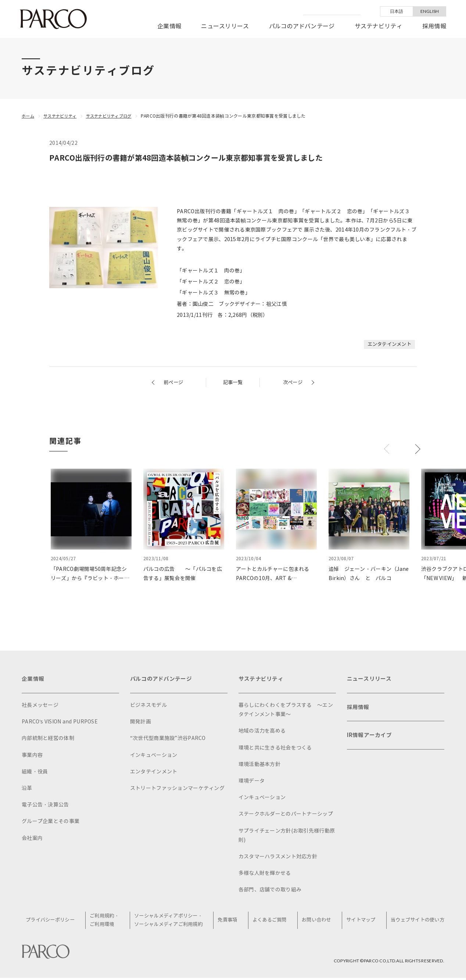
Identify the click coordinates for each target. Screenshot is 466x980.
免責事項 (230, 922)
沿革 (27, 790)
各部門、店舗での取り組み (270, 891)
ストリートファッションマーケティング (177, 790)
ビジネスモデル (148, 707)
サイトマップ (359, 922)
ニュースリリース (225, 26)
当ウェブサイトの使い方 (415, 922)
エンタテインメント (388, 344)
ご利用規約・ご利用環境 (108, 922)
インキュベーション (154, 757)
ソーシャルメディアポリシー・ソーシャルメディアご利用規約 (172, 922)
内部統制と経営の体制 (48, 740)
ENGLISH (430, 11)
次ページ (292, 382)
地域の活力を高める (262, 732)
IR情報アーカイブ (371, 741)
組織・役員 (35, 773)
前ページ (174, 382)
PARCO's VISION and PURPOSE (60, 723)
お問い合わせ (316, 922)
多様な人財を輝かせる (265, 875)
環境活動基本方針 (259, 766)
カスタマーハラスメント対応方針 (278, 858)
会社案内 (32, 839)
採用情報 (434, 26)
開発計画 (141, 723)
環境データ (252, 782)
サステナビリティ (379, 26)
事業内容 (32, 757)
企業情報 (169, 26)
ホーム (28, 116)
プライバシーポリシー (54, 922)
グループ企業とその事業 (51, 823)
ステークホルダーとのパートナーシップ (286, 816)
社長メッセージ (40, 707)
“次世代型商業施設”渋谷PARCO (168, 740)
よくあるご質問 (271, 922)
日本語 (397, 11)
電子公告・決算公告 (45, 806)
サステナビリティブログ (115, 116)
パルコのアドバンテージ (302, 26)
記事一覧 (233, 382)
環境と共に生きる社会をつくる (275, 749)
